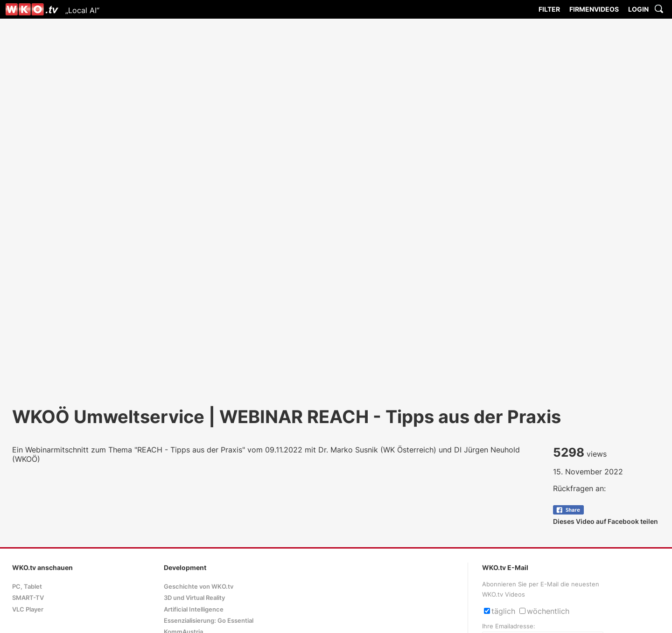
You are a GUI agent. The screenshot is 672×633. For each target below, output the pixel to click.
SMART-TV (28, 598)
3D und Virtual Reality (194, 598)
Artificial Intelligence (194, 609)
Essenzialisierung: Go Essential (209, 621)
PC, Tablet (27, 587)
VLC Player (28, 609)
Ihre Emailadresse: (509, 626)
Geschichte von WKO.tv (199, 587)
